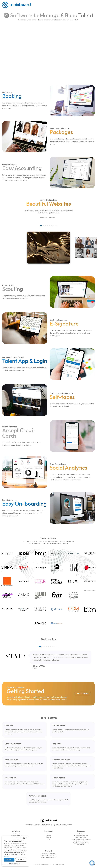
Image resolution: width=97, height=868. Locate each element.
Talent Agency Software (81, 836)
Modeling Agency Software (81, 843)
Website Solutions (16, 836)
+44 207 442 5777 (51, 857)
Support (48, 837)
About (48, 834)
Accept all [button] (9, 860)
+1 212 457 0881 (51, 854)
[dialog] (15, 851)
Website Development (81, 837)
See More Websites (49, 218)
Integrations (81, 845)
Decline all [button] (21, 860)
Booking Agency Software (81, 841)
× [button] (26, 838)
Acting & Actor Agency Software (81, 839)
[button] (41, 226)
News (48, 839)
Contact (48, 836)
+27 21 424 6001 (52, 855)
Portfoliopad (16, 834)
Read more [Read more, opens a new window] (6, 856)
